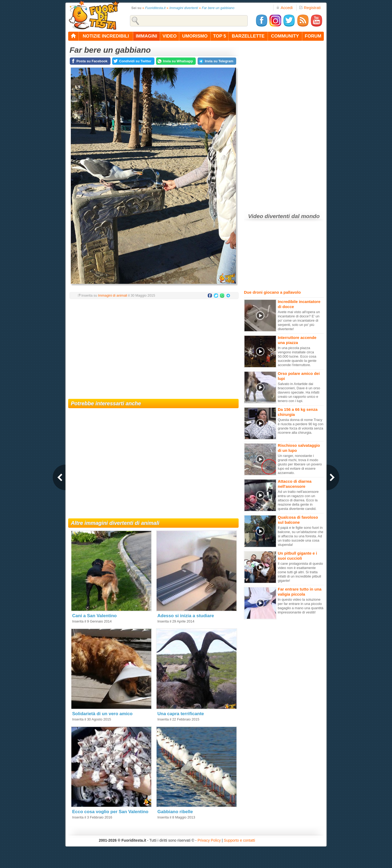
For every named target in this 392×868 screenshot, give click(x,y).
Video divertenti (269, 216)
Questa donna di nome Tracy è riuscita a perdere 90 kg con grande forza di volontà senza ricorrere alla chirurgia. (301, 426)
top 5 (220, 36)
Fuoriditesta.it (155, 8)
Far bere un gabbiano (218, 8)
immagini (146, 36)
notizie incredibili (106, 36)
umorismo (195, 36)
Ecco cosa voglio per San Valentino (110, 812)
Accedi (284, 8)
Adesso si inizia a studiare (186, 616)
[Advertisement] (153, 346)
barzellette (248, 36)
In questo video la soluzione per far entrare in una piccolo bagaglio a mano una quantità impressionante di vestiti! (301, 606)
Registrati (310, 8)
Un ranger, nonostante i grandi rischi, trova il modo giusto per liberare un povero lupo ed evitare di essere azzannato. (300, 464)
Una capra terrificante (181, 714)
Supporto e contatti (239, 840)
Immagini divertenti (184, 8)
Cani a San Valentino (94, 616)
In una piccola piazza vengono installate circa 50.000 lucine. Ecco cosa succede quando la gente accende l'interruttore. (297, 356)
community (285, 36)
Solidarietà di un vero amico (102, 714)
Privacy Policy (209, 840)
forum (313, 36)
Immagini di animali (113, 295)
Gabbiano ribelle (175, 812)
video (170, 36)
